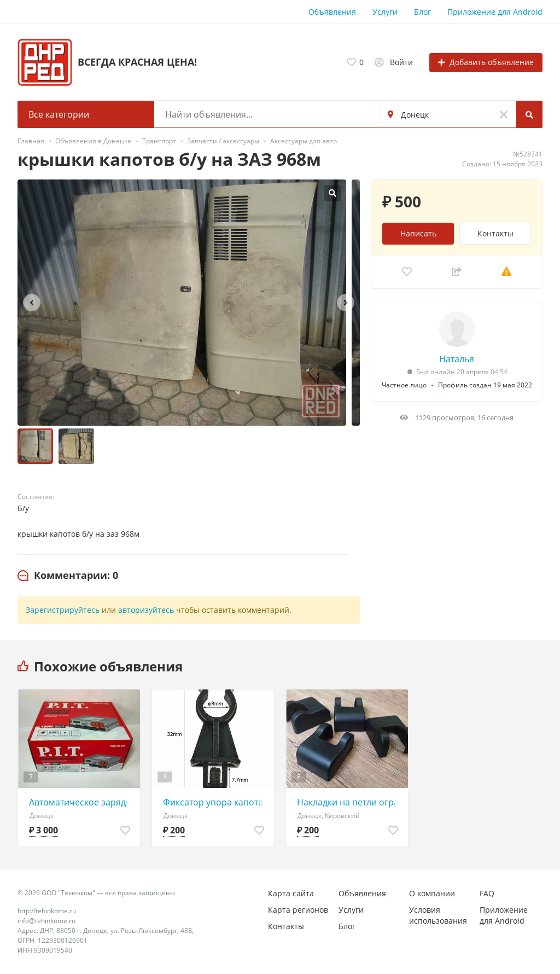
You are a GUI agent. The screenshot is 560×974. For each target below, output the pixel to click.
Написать (418, 233)
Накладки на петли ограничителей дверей (350, 802)
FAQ (487, 893)
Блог (422, 12)
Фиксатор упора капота (213, 802)
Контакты (495, 233)
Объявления (332, 12)
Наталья (457, 359)
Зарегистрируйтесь (63, 610)
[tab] (68, 576)
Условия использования (438, 915)
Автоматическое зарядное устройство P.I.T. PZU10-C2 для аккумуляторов (82, 802)
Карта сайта (291, 893)
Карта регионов (298, 910)
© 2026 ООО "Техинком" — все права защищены (96, 893)
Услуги (385, 12)
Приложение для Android (495, 12)
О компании (432, 893)
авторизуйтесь (146, 610)
